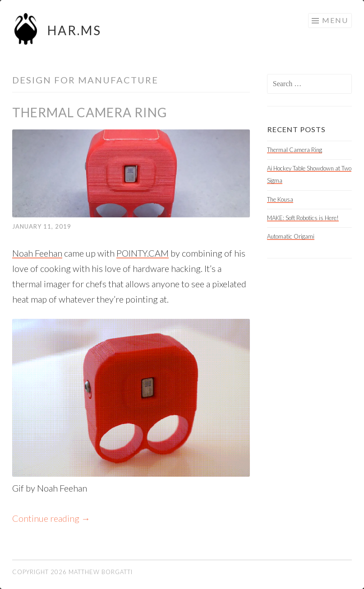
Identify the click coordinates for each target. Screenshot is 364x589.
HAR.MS (74, 30)
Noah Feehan (37, 253)
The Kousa (280, 199)
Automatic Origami (291, 236)
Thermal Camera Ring (90, 112)
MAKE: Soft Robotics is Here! (303, 218)
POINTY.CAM (143, 253)
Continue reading (51, 518)
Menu (335, 20)
